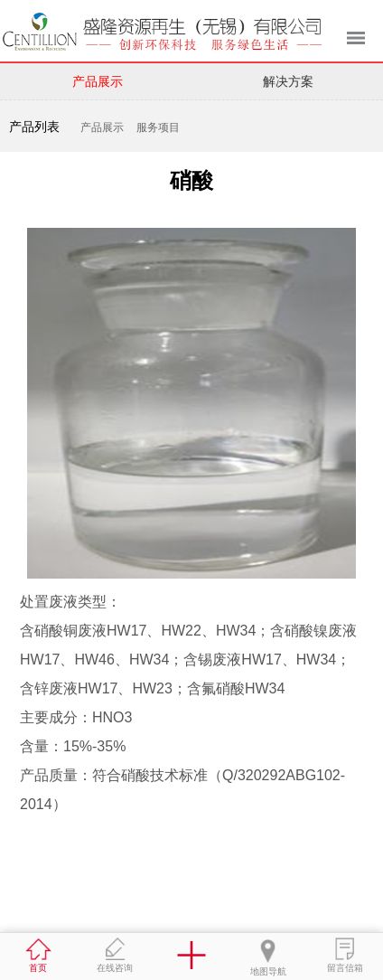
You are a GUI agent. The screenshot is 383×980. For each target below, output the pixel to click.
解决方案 (288, 81)
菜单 (356, 38)
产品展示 (98, 81)
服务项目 (158, 127)
